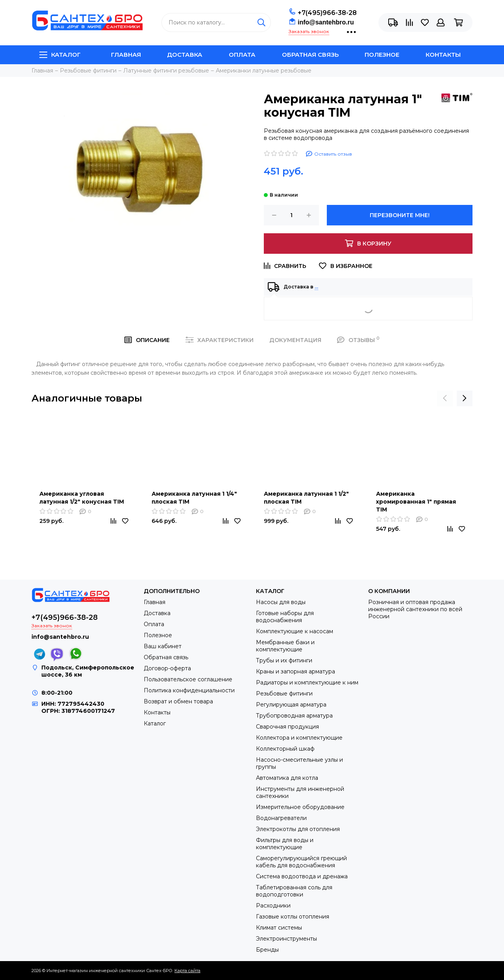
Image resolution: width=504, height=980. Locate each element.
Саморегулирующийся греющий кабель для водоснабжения (301, 862)
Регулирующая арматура (291, 705)
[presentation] (445, 398)
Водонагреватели (281, 818)
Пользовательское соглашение (188, 679)
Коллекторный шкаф (285, 749)
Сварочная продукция (287, 727)
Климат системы (279, 928)
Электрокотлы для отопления (298, 829)
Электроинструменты (286, 939)
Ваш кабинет (163, 646)
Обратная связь (310, 55)
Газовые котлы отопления (293, 917)
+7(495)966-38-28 (327, 13)
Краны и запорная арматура (296, 671)
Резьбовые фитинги (284, 694)
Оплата (242, 55)
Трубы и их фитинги (284, 660)
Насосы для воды (281, 602)
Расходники (273, 906)
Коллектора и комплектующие (299, 738)
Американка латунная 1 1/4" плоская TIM (194, 498)
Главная (126, 55)
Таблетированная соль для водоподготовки (294, 891)
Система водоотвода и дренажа (302, 876)
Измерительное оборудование (300, 807)
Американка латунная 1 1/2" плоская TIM (306, 498)
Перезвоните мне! (400, 215)
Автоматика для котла (287, 778)
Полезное (382, 55)
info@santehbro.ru (326, 22)
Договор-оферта (167, 668)
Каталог (60, 55)
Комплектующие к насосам (295, 631)
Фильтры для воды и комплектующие (285, 844)
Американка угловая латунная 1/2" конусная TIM (82, 498)
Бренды (267, 950)
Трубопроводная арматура (294, 716)
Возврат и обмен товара (178, 701)
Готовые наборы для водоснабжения (285, 617)
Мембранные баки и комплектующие (285, 646)
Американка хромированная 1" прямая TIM (416, 502)
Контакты (443, 55)
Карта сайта (187, 971)
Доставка (185, 55)
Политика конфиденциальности (189, 690)
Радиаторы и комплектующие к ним (307, 682)
